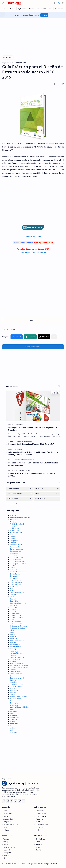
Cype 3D (13, 568)
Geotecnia (14, 605)
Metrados (14, 643)
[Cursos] (13, 9)
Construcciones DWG (18, 561)
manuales (14, 720)
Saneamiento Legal (17, 678)
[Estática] (19, 449)
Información (15, 611)
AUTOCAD (14, 516)
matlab (13, 722)
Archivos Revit (15, 530)
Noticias (13, 655)
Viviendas (13, 711)
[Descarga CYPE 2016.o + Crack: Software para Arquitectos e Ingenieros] (33, 406)
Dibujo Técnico (15, 574)
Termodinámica (16, 701)
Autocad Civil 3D (16, 532)
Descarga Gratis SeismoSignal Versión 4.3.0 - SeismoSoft (31, 444)
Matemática (14, 634)
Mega (38, 847)
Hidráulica (14, 607)
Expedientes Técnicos (18, 593)
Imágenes (14, 609)
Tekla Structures (16, 699)
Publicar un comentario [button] (33, 347)
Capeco (13, 539)
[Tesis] (51, 9)
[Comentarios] (53, 393)
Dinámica (13, 576)
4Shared (39, 842)
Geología (13, 599)
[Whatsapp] (24, 801)
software (13, 728)
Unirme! (44, 15)
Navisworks (14, 651)
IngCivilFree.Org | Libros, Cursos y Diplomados (25, 864)
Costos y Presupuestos (18, 563)
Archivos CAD (8, 819)
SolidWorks (14, 690)
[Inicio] (6, 9)
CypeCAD (13, 570)
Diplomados (8, 814)
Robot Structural (16, 674)
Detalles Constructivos (18, 572)
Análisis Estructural (17, 524)
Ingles (12, 620)
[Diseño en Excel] (47, 499)
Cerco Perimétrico (16, 549)
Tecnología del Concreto (19, 697)
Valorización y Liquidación (19, 707)
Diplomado (14, 578)
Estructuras (14, 586)
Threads (6, 855)
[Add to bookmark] (58, 393)
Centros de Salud (16, 547)
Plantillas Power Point (18, 657)
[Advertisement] (33, 36)
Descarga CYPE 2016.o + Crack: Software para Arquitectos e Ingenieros (33, 429)
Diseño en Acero (16, 582)
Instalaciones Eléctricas (18, 624)
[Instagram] (8, 801)
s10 (11, 726)
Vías (12, 713)
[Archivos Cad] (21, 460)
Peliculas (7, 830)
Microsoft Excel (15, 645)
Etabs (12, 591)
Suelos (12, 695)
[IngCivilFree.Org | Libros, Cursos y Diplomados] (14, 3)
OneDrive (39, 850)
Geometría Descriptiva (18, 603)
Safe (12, 676)
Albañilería (14, 520)
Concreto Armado (16, 557)
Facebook (7, 850)
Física (12, 597)
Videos (12, 709)
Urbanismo (14, 705)
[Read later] (55, 84)
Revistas (13, 670)
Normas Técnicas (16, 653)
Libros (12, 630)
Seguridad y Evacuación (19, 684)
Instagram (7, 853)
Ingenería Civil (15, 613)
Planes (6, 844)
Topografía (14, 703)
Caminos (13, 536)
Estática (13, 588)
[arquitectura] (30, 460)
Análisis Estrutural (42, 824)
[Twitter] (12, 801)
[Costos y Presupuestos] (19, 494)
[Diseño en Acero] (9, 329)
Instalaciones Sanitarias (19, 626)
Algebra (13, 522)
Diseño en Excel (16, 584)
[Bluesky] (20, 801)
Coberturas (14, 553)
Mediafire (39, 844)
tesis (12, 730)
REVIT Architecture (17, 663)
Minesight (14, 649)
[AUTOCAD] (21, 470)
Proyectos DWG (16, 659)
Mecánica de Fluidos (17, 640)
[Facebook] (4, 801)
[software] (20, 425)
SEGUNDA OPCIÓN (33, 236)
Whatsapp (36, 15)
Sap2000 (13, 680)
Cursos (13, 566)
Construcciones (16, 559)
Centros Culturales (17, 545)
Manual (13, 632)
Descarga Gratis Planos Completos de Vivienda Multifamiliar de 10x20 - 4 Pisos (33, 464)
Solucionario (15, 693)
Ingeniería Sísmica (17, 618)
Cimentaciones (15, 551)
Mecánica (13, 638)
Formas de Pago (9, 847)
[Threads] (16, 801)
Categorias (14, 541)
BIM (12, 534)
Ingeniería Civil (15, 616)
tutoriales (14, 732)
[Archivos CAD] (41, 9)
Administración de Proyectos (20, 518)
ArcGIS (12, 526)
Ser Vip (6, 842)
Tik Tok (6, 858)
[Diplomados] (22, 9)
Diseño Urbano (15, 580)
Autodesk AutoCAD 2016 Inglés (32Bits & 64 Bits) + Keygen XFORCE (32, 475)
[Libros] (31, 9)
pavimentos (14, 724)
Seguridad (14, 682)
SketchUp (13, 688)
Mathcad (13, 636)
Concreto (13, 555)
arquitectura (15, 717)
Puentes (13, 661)
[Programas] (59, 9)
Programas (7, 822)
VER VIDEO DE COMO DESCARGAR (33, 252)
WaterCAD (14, 715)
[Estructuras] (22, 441)
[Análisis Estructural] (19, 489)
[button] (3, 3)
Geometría (14, 601)
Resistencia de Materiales (19, 668)
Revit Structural (16, 672)
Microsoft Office (16, 647)
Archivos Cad (15, 528)
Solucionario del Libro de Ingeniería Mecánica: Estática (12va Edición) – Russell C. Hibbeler (33, 453)
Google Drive (40, 839)
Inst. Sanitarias (15, 622)
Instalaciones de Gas (17, 628)
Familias (13, 595)
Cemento (13, 543)
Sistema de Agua (16, 686)
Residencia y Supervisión (19, 665)
